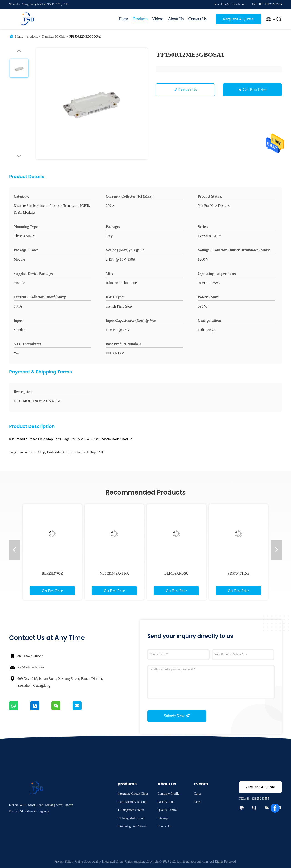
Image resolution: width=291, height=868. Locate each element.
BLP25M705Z (52, 573)
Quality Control (168, 810)
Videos (158, 19)
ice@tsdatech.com (31, 667)
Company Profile (168, 794)
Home (124, 19)
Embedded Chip (59, 452)
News (198, 802)
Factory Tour (166, 802)
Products (140, 19)
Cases (198, 794)
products (32, 37)
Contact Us (198, 19)
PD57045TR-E (238, 573)
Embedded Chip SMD (88, 452)
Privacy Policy (64, 862)
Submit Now (177, 716)
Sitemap (163, 818)
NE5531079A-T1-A (114, 573)
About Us (176, 19)
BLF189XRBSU (177, 573)
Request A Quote (238, 19)
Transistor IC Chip (54, 37)
